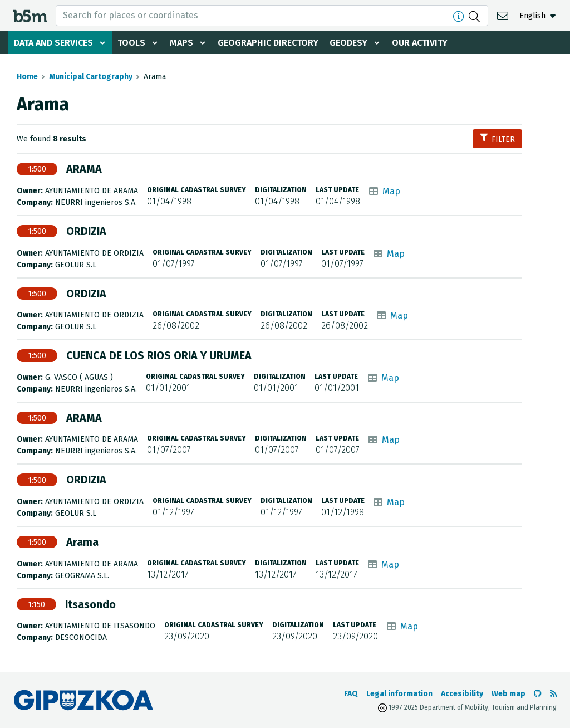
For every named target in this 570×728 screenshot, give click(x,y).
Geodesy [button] (348, 43)
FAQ (351, 694)
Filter (497, 139)
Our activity (420, 43)
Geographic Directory (268, 43)
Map (391, 191)
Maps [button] (181, 43)
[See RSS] (553, 694)
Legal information (399, 694)
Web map (508, 694)
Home (27, 77)
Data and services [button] (53, 43)
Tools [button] (131, 43)
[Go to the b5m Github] (538, 694)
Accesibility (462, 694)
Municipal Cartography (91, 77)
